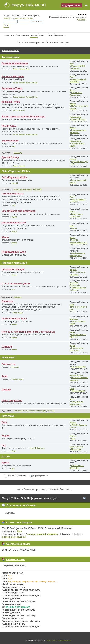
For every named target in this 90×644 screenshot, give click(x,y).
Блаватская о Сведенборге (76, 215)
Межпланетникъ (77, 447)
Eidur (72, 226)
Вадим (14, 275)
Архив (5, 463)
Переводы (18, 153)
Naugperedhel (76, 117)
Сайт (4, 422)
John (28, 69)
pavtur (72, 332)
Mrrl (13, 289)
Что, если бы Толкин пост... (76, 94)
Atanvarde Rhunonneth (75, 284)
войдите (7, 18)
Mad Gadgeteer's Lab (14, 223)
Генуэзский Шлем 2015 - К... (78, 336)
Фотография (41, 411)
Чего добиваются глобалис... (78, 201)
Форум (6, 436)
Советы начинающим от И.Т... (79, 241)
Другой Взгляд (10, 157)
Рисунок (51, 411)
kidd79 (14, 231)
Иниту (21, 312)
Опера (74, 228)
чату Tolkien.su (37, 448)
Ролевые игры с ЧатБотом (77, 273)
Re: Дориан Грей (78, 367)
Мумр (15, 312)
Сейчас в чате (15, 559)
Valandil (22, 69)
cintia (72, 304)
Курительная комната (23, 189)
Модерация (76, 449)
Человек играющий (13, 269)
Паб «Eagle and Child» (15, 177)
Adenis (72, 77)
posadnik (15, 367)
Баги (73, 438)
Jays (19, 531)
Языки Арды (9, 126)
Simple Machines (64, 640)
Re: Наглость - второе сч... (77, 467)
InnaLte (73, 103)
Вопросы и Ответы (13, 76)
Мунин (14, 217)
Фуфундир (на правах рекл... (76, 403)
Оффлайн (37, 189)
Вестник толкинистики (15, 63)
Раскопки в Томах (12, 88)
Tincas (15, 69)
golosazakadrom (76, 375)
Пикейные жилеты (13, 194)
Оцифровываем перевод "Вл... (77, 254)
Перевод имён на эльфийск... (78, 131)
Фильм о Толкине (79, 119)
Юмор (5, 237)
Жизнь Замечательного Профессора (23, 117)
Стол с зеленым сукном (16, 284)
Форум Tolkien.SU (29, 5)
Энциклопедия (10, 141)
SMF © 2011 (52, 640)
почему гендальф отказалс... (78, 81)
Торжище (7, 347)
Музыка (6, 390)
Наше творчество (12, 400)
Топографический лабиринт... (78, 289)
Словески (7, 301)
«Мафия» (18, 297)
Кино (4, 376)
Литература (9, 364)
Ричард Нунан (32, 82)
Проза (32, 411)
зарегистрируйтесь (24, 18)
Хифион (73, 159)
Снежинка (74, 319)
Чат (4, 445)
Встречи (82, 19)
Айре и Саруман (78, 391)
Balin (14, 146)
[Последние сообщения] (14, 537)
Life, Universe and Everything (19, 211)
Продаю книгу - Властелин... (77, 349)
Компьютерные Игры (14, 319)
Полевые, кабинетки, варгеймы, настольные (28, 332)
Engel (14, 451)
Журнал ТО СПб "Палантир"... (77, 67)
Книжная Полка (11, 102)
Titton (72, 388)
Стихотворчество (21, 411)
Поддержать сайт (72, 5)
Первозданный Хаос (14, 252)
